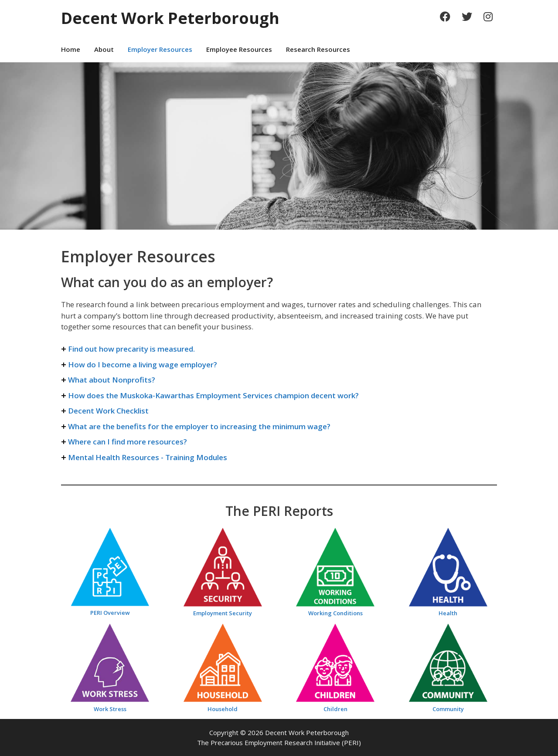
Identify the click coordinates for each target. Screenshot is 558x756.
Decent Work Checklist (108, 411)
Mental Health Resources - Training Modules (148, 457)
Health (448, 613)
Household (223, 709)
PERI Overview (110, 613)
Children (335, 709)
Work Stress (110, 709)
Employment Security (223, 613)
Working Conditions (335, 613)
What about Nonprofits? (112, 380)
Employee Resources (239, 49)
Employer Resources (160, 49)
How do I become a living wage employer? (143, 364)
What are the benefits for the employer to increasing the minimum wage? (199, 426)
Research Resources (318, 49)
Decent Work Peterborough (170, 18)
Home (71, 49)
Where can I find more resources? (128, 442)
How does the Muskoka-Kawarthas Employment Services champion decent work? (213, 395)
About (104, 49)
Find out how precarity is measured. (131, 349)
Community (448, 709)
